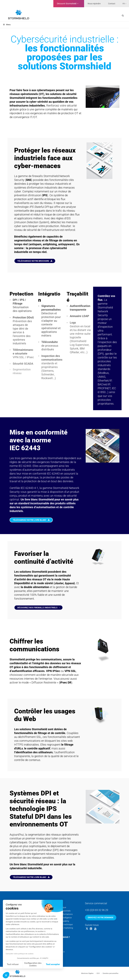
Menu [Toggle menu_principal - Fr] (7, 25)
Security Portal (56, 931)
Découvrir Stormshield (67, 4)
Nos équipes (55, 941)
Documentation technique (61, 924)
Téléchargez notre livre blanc (31, 520)
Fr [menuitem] (124, 4)
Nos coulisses (56, 945)
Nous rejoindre (94, 4)
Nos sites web (56, 955)
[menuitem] (123, 4)
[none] (123, 4)
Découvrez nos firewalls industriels (38, 608)
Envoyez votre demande (101, 917)
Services (54, 903)
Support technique (58, 907)
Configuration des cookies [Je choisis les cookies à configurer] (33, 964)
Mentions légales (87, 973)
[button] (6, 975)
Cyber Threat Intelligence (61, 918)
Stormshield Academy (59, 921)
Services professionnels (60, 911)
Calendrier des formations (61, 914)
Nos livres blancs (57, 952)
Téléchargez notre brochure (35, 261)
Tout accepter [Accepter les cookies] (53, 964)
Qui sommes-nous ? (60, 937)
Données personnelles (111, 973)
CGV (98, 973)
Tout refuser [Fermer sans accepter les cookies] (13, 964)
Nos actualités (56, 948)
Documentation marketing (61, 928)
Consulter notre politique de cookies (20, 954)
